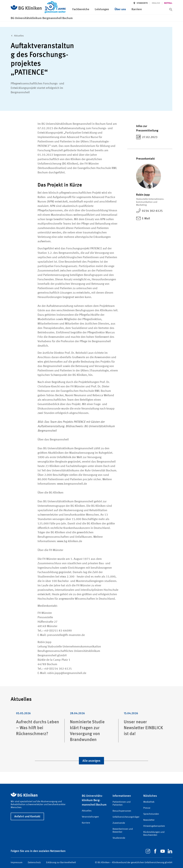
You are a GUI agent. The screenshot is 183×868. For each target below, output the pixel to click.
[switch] (171, 5)
